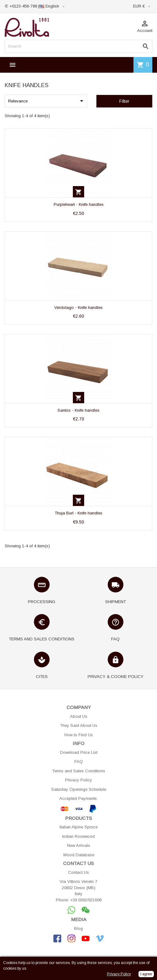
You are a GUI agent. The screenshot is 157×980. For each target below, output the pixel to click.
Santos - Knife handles (78, 410)
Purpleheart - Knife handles (79, 204)
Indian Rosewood (78, 836)
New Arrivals (79, 845)
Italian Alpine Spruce (79, 827)
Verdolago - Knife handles (78, 308)
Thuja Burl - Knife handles (78, 513)
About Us (79, 716)
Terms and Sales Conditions (79, 771)
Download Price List (79, 752)
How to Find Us (79, 735)
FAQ (79, 761)
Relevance (47, 101)
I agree (146, 974)
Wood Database (79, 855)
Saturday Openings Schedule (79, 789)
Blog (78, 928)
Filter (124, 101)
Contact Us (78, 872)
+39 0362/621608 (86, 900)
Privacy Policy (78, 780)
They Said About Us (79, 725)
